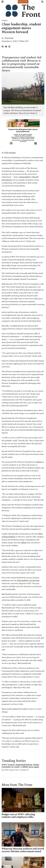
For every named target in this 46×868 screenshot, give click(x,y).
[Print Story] (9, 47)
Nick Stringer (10, 153)
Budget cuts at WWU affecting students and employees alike (18, 816)
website (39, 462)
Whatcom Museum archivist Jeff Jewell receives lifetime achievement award (23, 850)
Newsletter (23, 2)
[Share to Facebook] (3, 47)
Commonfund (24, 177)
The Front (9, 38)
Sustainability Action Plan (28, 581)
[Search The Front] (43, 2)
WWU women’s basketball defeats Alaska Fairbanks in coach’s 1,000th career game (20, 766)
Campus (5, 20)
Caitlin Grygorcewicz (12, 770)
